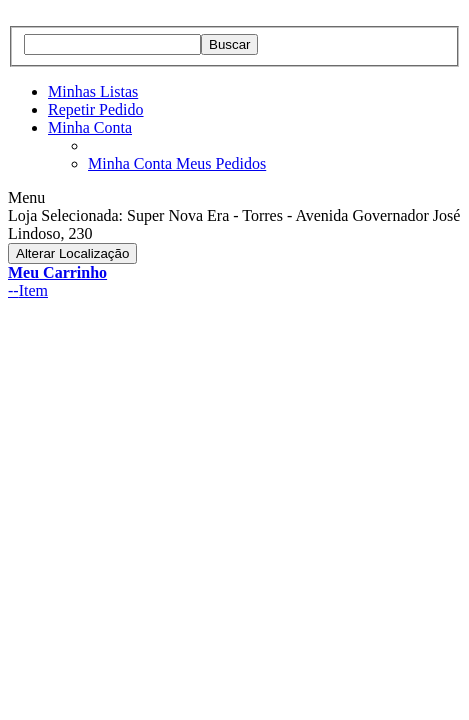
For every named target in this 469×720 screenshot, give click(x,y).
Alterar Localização (72, 253)
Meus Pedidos (221, 163)
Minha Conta (90, 127)
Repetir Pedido (96, 109)
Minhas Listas (93, 91)
